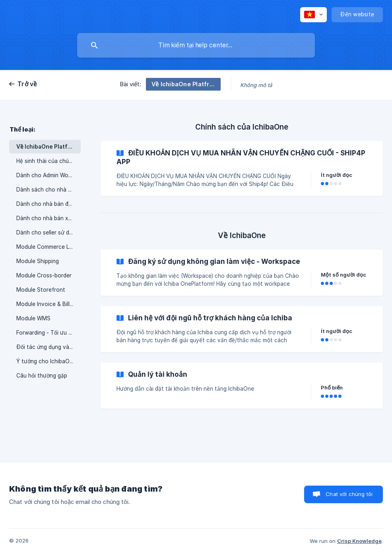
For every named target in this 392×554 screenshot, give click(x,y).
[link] (242, 169)
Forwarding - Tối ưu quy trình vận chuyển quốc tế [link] (49, 333)
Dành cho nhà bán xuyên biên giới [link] (49, 218)
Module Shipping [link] (38, 261)
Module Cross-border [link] (44, 275)
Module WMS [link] (33, 318)
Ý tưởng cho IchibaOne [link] (46, 361)
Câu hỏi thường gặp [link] (42, 376)
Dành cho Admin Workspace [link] (49, 175)
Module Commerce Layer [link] (49, 247)
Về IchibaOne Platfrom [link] (47, 147)
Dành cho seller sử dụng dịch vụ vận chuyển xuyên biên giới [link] (49, 232)
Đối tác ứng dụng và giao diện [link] (49, 347)
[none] (313, 15)
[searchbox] (196, 45)
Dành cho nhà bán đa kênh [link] (49, 204)
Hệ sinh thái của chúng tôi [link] (49, 161)
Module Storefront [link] (41, 290)
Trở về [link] (27, 84)
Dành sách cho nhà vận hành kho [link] (49, 190)
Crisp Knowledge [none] (359, 541)
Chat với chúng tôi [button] (349, 494)
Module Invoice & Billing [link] (47, 304)
